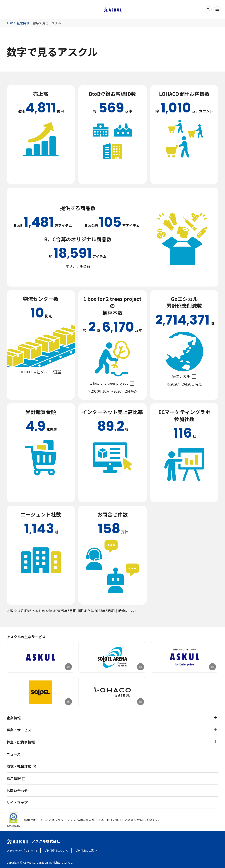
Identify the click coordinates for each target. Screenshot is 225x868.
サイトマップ (17, 802)
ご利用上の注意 (86, 850)
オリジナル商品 (78, 266)
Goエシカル (184, 376)
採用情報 (16, 778)
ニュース (14, 754)
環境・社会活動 (22, 766)
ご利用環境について (56, 850)
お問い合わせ (17, 790)
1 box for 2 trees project (112, 383)
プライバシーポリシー (22, 850)
